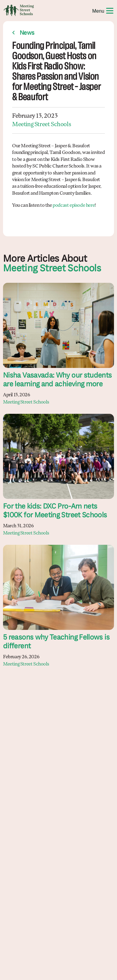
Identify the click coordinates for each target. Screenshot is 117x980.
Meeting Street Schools (41, 125)
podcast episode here (74, 206)
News (27, 33)
